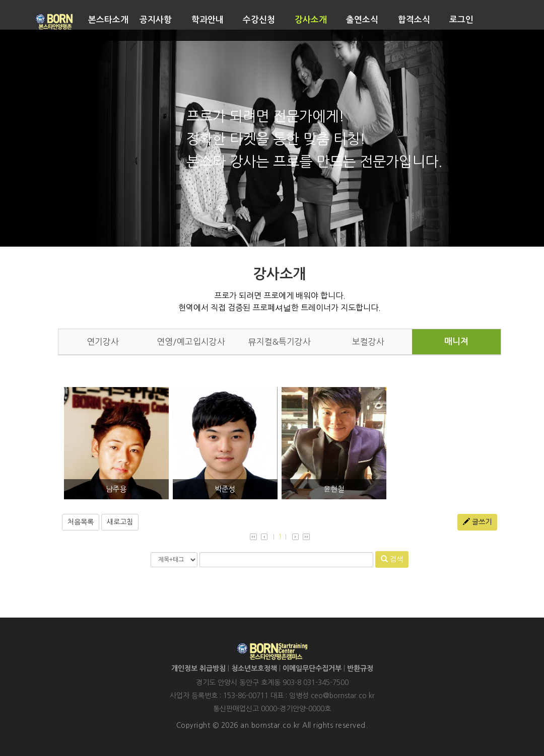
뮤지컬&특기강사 (279, 342)
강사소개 (311, 20)
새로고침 (120, 522)
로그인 (461, 20)
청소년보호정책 (254, 668)
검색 (392, 559)
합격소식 (414, 20)
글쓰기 (477, 522)
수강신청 (259, 20)
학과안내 (208, 20)
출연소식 (362, 20)
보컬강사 (368, 342)
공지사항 (156, 20)
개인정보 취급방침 (198, 668)
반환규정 (360, 668)
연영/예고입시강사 (191, 342)
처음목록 (81, 522)
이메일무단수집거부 (312, 668)
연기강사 (103, 342)
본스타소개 (108, 20)
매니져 (456, 342)
